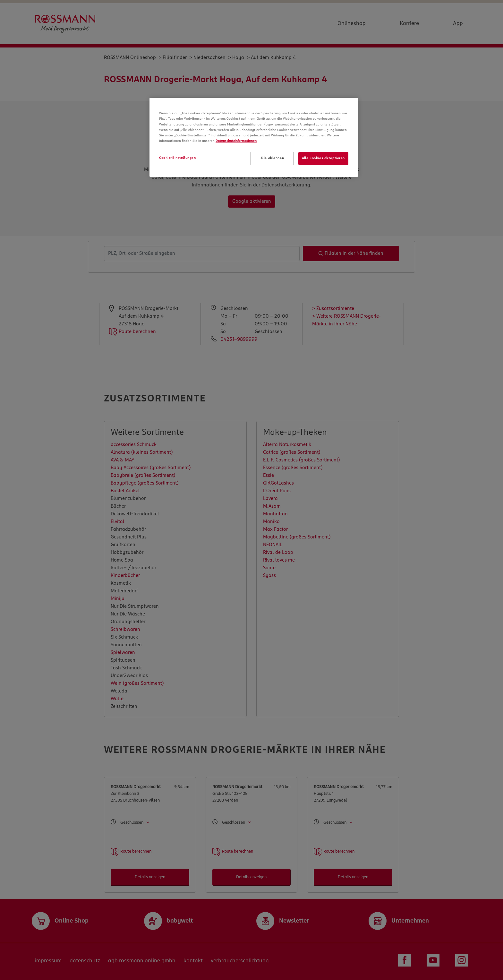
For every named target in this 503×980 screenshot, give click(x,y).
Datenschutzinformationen (236, 141)
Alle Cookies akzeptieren (323, 158)
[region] (254, 137)
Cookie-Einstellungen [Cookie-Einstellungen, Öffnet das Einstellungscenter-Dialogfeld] (177, 158)
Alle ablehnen (272, 158)
